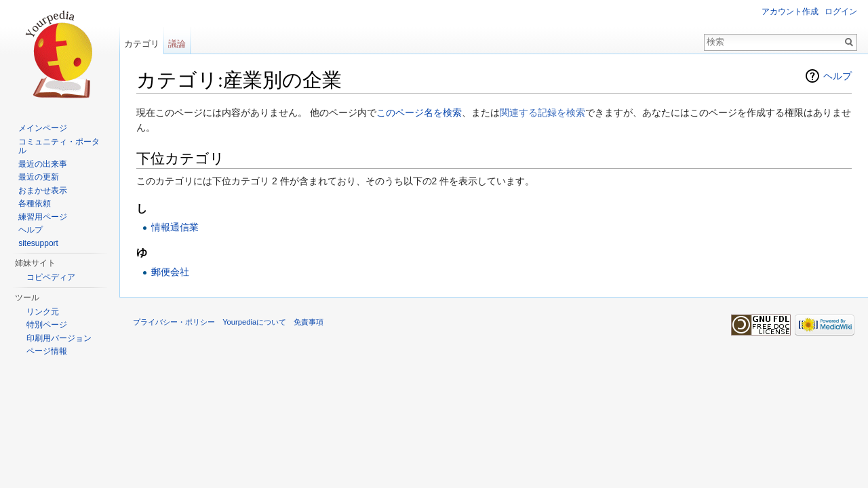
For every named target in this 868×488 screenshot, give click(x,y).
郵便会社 (170, 272)
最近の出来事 (43, 164)
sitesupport (38, 243)
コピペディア (51, 277)
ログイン (841, 12)
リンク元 (43, 312)
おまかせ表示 (43, 190)
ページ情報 (47, 351)
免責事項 (309, 322)
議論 (177, 44)
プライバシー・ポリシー (174, 322)
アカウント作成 (790, 12)
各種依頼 (35, 203)
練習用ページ (43, 217)
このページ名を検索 (419, 113)
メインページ (43, 128)
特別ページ (47, 325)
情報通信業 (175, 227)
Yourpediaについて (254, 322)
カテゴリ (142, 44)
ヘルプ (837, 76)
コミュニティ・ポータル (59, 146)
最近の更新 (39, 177)
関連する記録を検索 (542, 113)
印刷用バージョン (59, 338)
